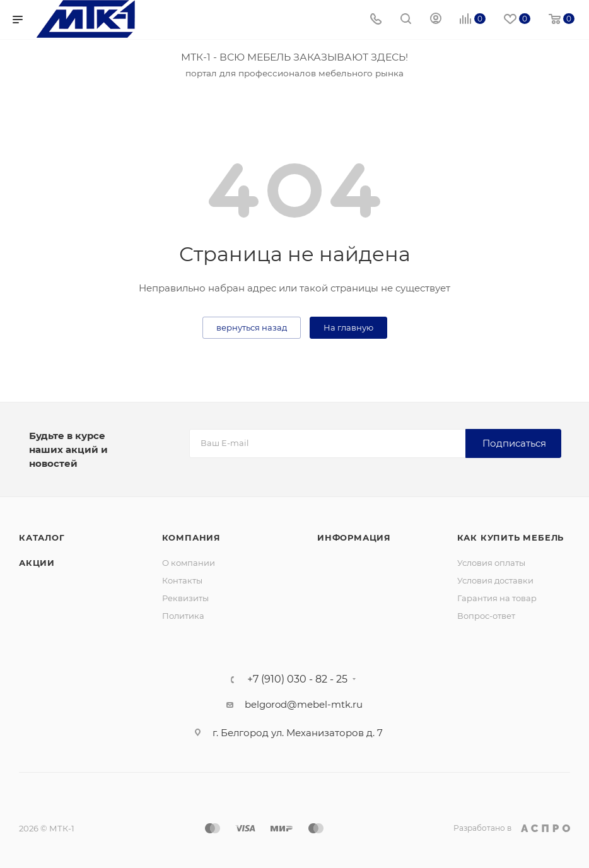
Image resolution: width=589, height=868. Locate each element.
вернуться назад (252, 327)
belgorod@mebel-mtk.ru (304, 704)
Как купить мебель (511, 537)
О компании (189, 563)
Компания (191, 537)
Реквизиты (185, 598)
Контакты (182, 580)
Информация (354, 537)
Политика (183, 616)
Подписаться (514, 443)
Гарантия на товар (497, 598)
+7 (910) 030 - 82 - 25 (297, 679)
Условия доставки (495, 580)
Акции (37, 563)
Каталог (42, 537)
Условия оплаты (491, 563)
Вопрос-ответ (486, 616)
